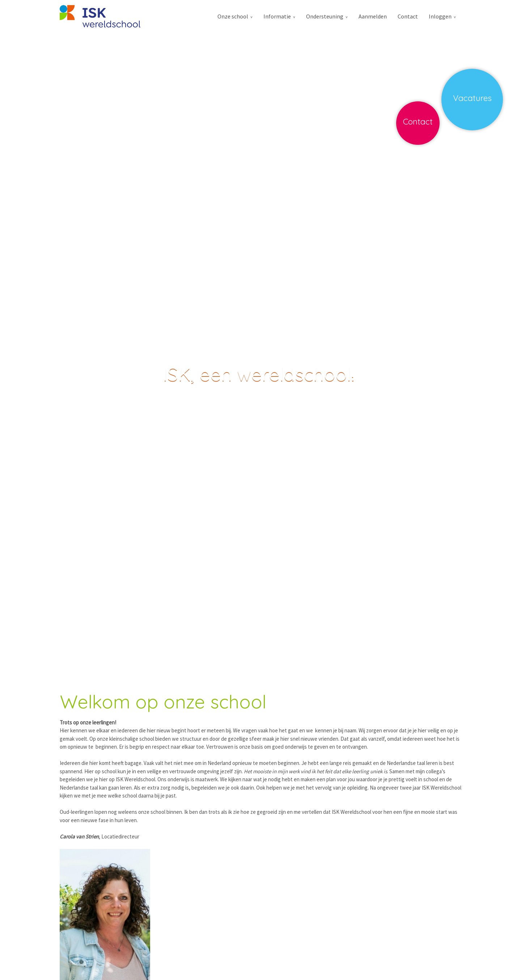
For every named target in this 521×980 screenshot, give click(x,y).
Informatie (277, 16)
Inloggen (440, 16)
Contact (408, 16)
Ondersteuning (325, 16)
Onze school (233, 16)
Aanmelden (373, 16)
